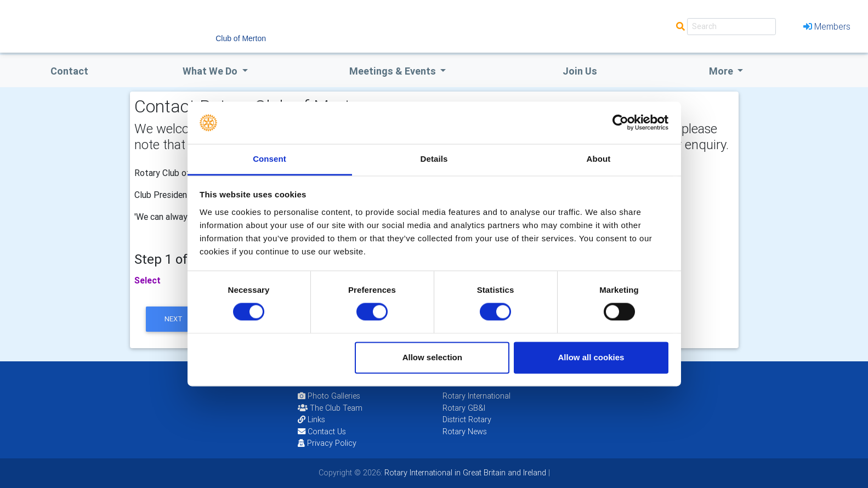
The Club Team (330, 408)
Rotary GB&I (464, 408)
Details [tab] (434, 159)
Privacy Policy (327, 443)
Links (311, 419)
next (174, 319)
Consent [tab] (270, 159)
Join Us (580, 71)
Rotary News (465, 432)
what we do (211, 71)
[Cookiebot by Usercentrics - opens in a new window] (620, 123)
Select (147, 280)
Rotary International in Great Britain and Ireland (464, 473)
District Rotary (467, 419)
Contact (69, 71)
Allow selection (432, 357)
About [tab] (599, 159)
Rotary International (476, 396)
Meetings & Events (394, 71)
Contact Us (322, 432)
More (722, 71)
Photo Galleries (329, 396)
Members (827, 26)
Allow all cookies (591, 357)
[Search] (731, 27)
